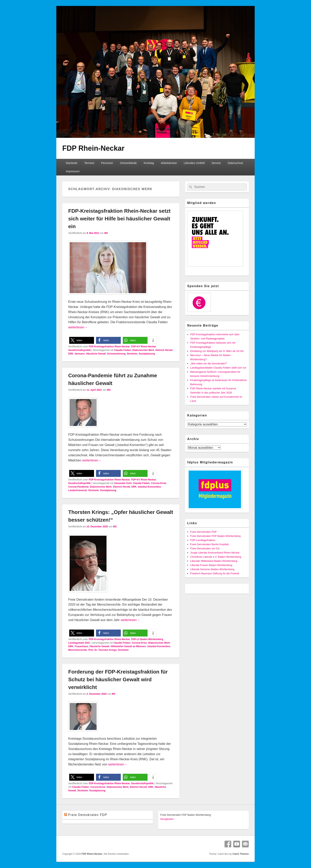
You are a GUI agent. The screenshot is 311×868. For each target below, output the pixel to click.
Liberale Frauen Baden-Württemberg (211, 565)
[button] (82, 340)
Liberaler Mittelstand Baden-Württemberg (214, 561)
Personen (107, 163)
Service (216, 163)
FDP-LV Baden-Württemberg (147, 639)
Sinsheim (132, 354)
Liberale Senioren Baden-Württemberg (212, 569)
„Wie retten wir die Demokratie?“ (209, 363)
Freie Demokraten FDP (203, 532)
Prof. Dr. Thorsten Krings (102, 650)
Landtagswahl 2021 (79, 643)
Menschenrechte (78, 650)
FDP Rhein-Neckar (93, 148)
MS (106, 233)
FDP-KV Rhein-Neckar (144, 347)
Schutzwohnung (116, 354)
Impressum (73, 171)
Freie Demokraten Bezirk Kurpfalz (210, 544)
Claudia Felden (122, 350)
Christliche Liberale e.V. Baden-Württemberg (216, 557)
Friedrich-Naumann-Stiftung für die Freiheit (215, 573)
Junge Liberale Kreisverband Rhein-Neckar (215, 553)
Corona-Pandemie (78, 487)
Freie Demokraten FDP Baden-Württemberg (215, 536)
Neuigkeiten (167, 819)
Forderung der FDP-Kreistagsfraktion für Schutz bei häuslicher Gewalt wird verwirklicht (118, 679)
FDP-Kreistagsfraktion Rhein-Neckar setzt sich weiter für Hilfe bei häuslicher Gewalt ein (119, 219)
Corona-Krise (159, 483)
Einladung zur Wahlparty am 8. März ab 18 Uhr (217, 351)
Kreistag (149, 163)
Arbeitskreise (169, 163)
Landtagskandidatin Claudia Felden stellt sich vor (218, 368)
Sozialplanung (147, 354)
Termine (89, 163)
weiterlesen (78, 327)
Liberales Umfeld (194, 163)
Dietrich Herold (164, 350)
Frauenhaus (82, 646)
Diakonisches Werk (143, 350)
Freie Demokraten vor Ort (205, 548)
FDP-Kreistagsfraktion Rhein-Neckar (109, 347)
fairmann (80, 354)
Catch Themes (241, 854)
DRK (71, 354)
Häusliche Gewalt (96, 354)
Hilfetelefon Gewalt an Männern (128, 646)
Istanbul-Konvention (149, 487)
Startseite (72, 163)
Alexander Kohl (123, 483)
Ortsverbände (128, 163)
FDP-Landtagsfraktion (203, 540)
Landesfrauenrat (78, 490)
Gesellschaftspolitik (79, 350)
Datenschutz (235, 163)
